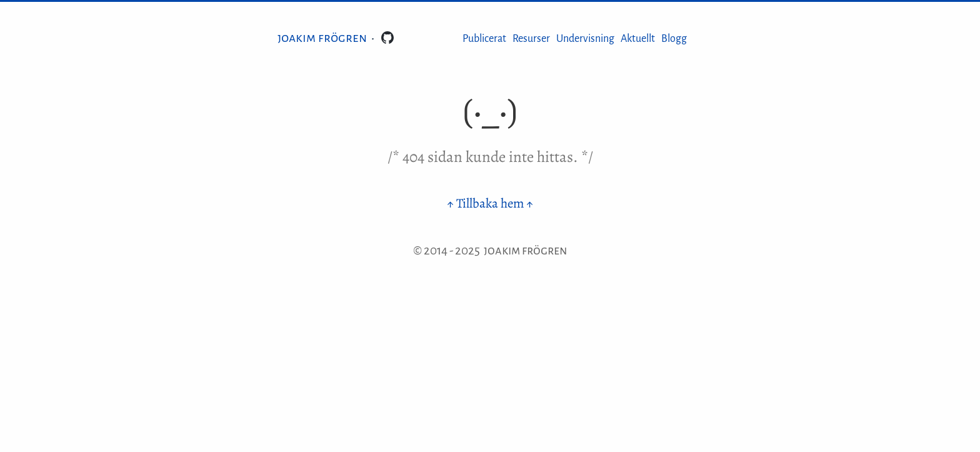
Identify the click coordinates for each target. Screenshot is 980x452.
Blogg (674, 39)
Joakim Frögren (322, 38)
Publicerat (484, 39)
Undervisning (585, 39)
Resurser (531, 39)
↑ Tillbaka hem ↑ (490, 203)
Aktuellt (638, 39)
